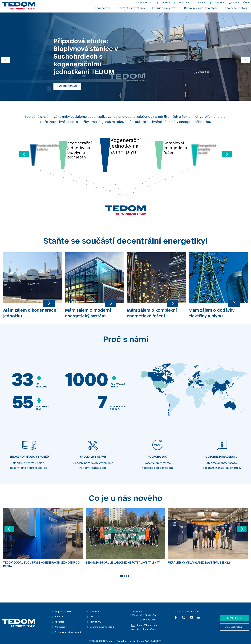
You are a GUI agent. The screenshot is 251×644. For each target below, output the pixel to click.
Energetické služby (165, 8)
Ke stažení (184, 3)
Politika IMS (95, 622)
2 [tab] (125, 576)
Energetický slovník (234, 627)
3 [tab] (130, 576)
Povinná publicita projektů (68, 632)
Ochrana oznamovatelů (102, 627)
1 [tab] (121, 576)
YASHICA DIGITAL (154, 641)
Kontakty (219, 3)
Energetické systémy (131, 8)
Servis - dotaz (234, 618)
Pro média (60, 627)
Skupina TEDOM (144, 3)
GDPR (92, 617)
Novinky (166, 3)
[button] (5, 57)
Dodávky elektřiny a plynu (201, 8)
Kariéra (202, 3)
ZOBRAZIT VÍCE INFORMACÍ (74, 86)
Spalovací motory (236, 8)
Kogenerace (103, 8)
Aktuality (59, 617)
